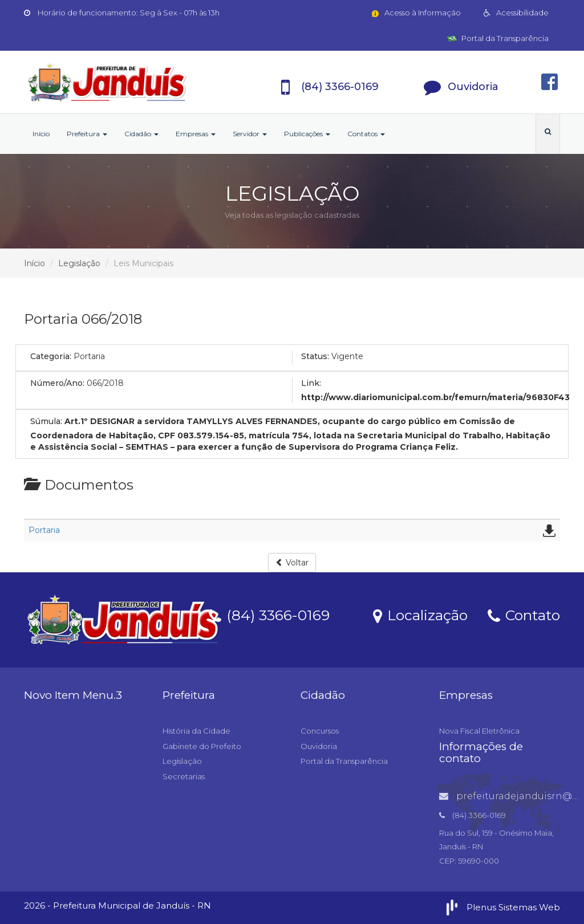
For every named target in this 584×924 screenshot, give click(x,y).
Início (41, 134)
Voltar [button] (292, 563)
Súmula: (46, 421)
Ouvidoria (319, 746)
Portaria (44, 530)
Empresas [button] (196, 134)
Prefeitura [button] (87, 134)
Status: (315, 356)
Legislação (79, 263)
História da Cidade (196, 731)
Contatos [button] (366, 134)
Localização (420, 614)
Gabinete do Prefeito (202, 746)
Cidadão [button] (141, 134)
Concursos (320, 731)
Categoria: (51, 356)
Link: (311, 383)
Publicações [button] (307, 134)
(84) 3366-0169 (269, 614)
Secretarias (184, 776)
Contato (524, 614)
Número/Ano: (57, 383)
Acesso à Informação (415, 13)
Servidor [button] (250, 134)
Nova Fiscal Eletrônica (479, 731)
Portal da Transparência (498, 38)
